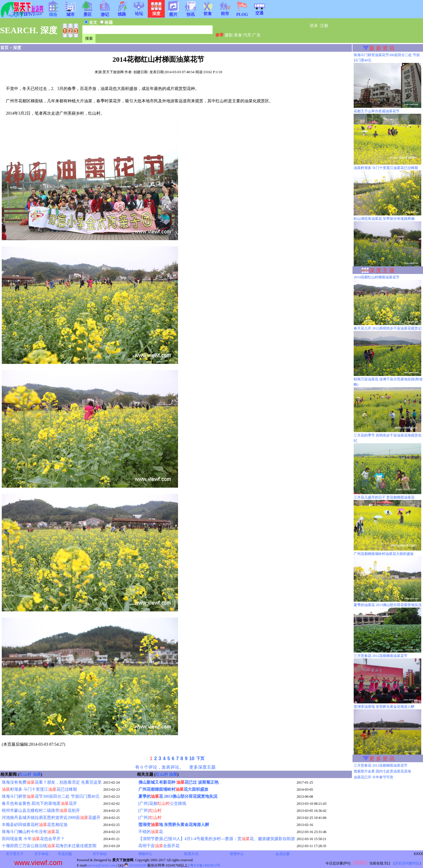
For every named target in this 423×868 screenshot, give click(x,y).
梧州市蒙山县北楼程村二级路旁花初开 (41, 811)
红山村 (25, 774)
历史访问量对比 (407, 863)
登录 (314, 26)
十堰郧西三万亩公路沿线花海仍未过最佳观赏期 (49, 846)
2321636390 (135, 865)
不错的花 (151, 832)
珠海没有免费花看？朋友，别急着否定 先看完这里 (52, 782)
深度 (17, 48)
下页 (200, 759)
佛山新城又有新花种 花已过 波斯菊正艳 (178, 782)
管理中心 (237, 854)
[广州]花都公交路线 (162, 803)
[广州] (150, 811)
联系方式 (191, 854)
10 (192, 759)
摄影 (229, 35)
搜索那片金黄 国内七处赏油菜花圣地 (382, 771)
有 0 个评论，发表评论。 (159, 767)
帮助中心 (145, 854)
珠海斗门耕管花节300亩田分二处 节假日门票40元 (51, 796)
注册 (324, 26)
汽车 (247, 35)
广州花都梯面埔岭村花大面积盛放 (173, 789)
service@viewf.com (102, 865)
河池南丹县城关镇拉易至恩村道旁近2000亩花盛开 (51, 818)
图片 (173, 13)
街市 (225, 12)
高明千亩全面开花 (159, 846)
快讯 (191, 13)
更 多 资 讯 (382, 759)
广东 (256, 35)
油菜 (37, 774)
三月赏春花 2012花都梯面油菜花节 (381, 765)
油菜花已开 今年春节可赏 (374, 777)
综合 (53, 13)
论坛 (139, 12)
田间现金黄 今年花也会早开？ (33, 839)
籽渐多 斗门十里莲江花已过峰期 (39, 789)
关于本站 (41, 854)
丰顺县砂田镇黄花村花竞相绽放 (35, 825)
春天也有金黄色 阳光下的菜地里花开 (39, 803)
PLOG (242, 13)
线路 (122, 12)
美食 (238, 35)
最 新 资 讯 (382, 48)
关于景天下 (15, 854)
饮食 (208, 12)
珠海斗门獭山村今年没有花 (31, 832)
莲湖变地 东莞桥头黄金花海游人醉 (174, 825)
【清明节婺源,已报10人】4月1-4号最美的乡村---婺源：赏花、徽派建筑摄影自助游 (217, 839)
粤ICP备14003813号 (205, 865)
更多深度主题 (202, 767)
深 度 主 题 (382, 270)
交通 (259, 11)
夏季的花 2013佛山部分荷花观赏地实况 (178, 796)
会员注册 (283, 854)
